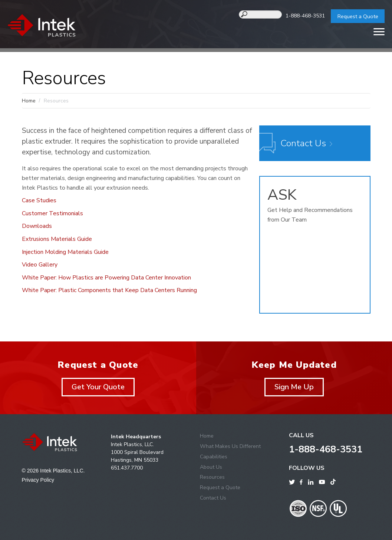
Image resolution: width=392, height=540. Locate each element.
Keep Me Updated (294, 365)
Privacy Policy (38, 480)
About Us (211, 467)
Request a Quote (358, 16)
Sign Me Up (294, 387)
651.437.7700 (127, 468)
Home (29, 101)
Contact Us (303, 143)
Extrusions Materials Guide (57, 239)
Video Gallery (40, 265)
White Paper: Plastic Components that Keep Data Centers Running (109, 290)
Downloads (37, 226)
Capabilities (214, 457)
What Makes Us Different (230, 446)
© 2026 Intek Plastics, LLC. (53, 471)
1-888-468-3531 (305, 16)
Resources (212, 477)
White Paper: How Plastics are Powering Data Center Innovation (106, 278)
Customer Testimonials (52, 213)
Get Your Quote (98, 387)
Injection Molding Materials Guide (65, 252)
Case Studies (39, 200)
